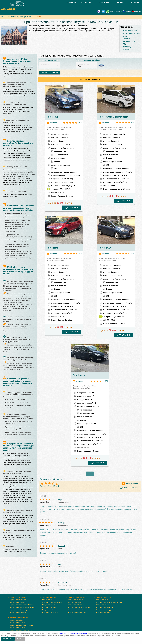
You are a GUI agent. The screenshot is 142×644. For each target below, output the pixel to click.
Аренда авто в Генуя (49, 607)
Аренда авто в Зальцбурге (105, 607)
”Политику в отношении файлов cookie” (73, 633)
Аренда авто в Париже (76, 600)
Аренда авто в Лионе (75, 602)
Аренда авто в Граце (103, 612)
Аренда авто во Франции (75, 597)
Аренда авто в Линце (103, 605)
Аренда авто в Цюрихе (18, 628)
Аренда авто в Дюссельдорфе (21, 610)
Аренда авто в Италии (48, 597)
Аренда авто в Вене (103, 600)
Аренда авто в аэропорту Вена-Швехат (109, 602)
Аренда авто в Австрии (103, 597)
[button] (50, 65)
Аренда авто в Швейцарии (18, 617)
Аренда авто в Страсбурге (77, 612)
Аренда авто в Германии (17, 597)
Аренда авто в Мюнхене (18, 602)
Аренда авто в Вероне (49, 610)
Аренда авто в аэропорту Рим (52, 602)
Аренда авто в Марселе (76, 605)
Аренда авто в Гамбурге (18, 612)
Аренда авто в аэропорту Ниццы (79, 607)
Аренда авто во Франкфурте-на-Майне (23, 607)
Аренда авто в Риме (49, 600)
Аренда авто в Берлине (18, 600)
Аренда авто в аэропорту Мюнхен (22, 605)
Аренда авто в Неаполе (50, 612)
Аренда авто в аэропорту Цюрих (21, 630)
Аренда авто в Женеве (18, 622)
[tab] (72, 3)
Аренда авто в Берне (17, 620)
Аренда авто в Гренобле (76, 610)
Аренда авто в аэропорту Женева (21, 625)
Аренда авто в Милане (50, 605)
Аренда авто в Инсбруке (104, 610)
